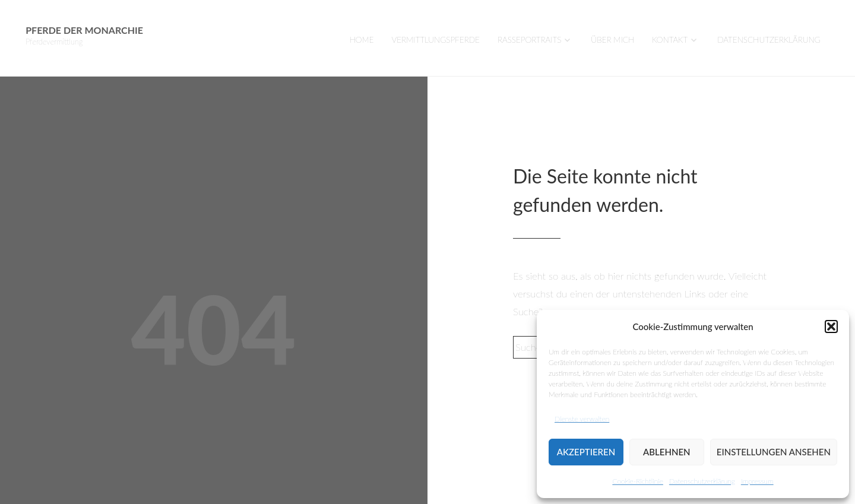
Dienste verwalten (582, 419)
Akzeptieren (586, 452)
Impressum (757, 481)
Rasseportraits (529, 40)
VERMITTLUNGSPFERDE (436, 40)
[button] (831, 327)
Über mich (612, 40)
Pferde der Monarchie (84, 30)
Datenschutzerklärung (702, 481)
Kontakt (670, 40)
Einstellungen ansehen (774, 452)
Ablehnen (666, 452)
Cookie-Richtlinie (637, 481)
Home (362, 40)
